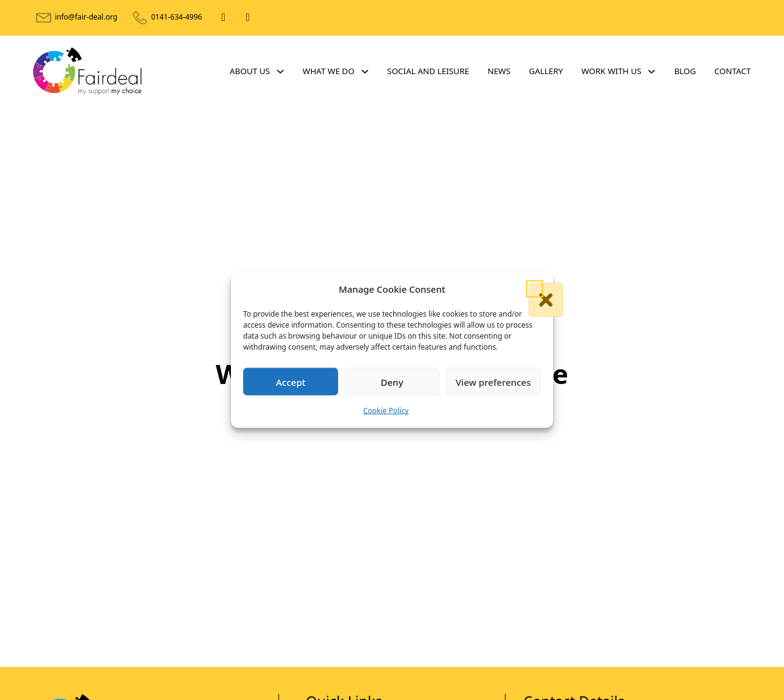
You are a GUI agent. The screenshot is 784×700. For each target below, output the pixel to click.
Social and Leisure (428, 71)
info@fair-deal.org (86, 17)
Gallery (546, 71)
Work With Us (611, 71)
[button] (535, 289)
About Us (250, 71)
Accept (291, 382)
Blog (685, 71)
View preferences (493, 382)
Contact (733, 71)
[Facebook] (224, 18)
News (499, 71)
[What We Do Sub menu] (365, 71)
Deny (392, 382)
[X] (248, 18)
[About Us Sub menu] (280, 71)
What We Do (329, 71)
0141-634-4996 (177, 17)
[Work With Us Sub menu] (651, 71)
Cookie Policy (386, 411)
